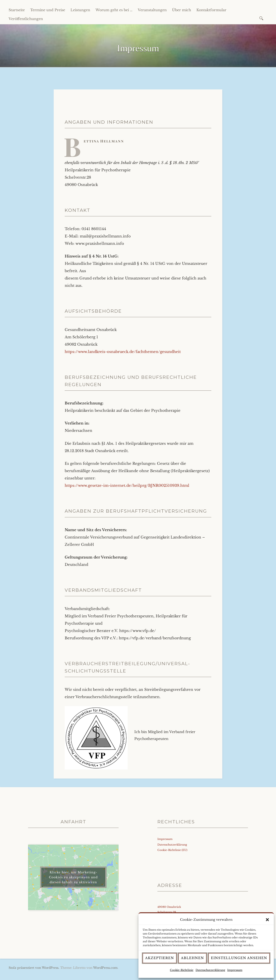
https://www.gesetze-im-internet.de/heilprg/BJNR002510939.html (127, 486)
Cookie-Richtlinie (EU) (172, 850)
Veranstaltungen (152, 10)
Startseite (17, 10)
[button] (267, 920)
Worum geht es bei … (114, 10)
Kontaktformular (211, 10)
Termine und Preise (48, 10)
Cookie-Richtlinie (182, 970)
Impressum (235, 970)
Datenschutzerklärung (210, 970)
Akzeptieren (160, 958)
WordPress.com (105, 968)
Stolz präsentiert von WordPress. (34, 968)
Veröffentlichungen (26, 19)
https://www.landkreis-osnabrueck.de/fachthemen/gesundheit (123, 352)
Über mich (182, 10)
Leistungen (80, 10)
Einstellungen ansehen (239, 958)
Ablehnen (192, 958)
